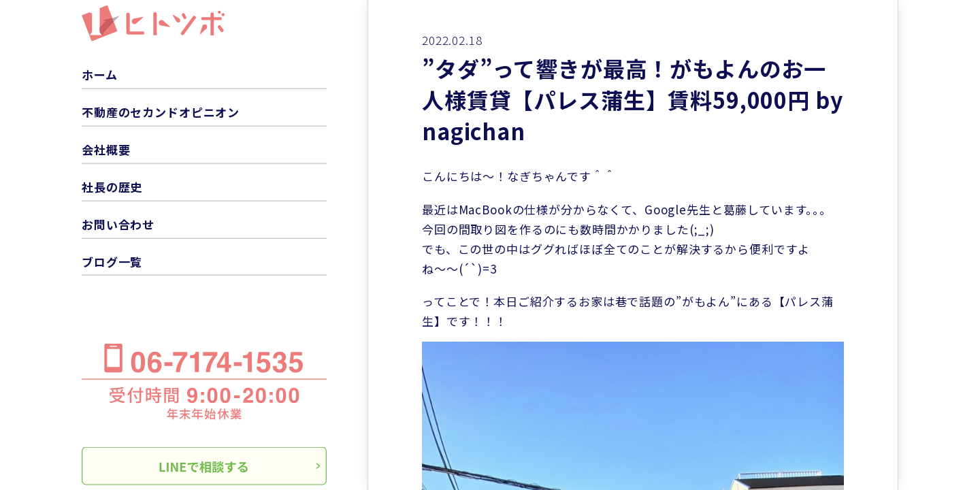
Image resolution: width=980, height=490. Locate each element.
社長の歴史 (112, 186)
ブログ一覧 (112, 261)
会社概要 (106, 149)
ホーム (100, 75)
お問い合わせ (118, 224)
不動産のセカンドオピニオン (161, 112)
